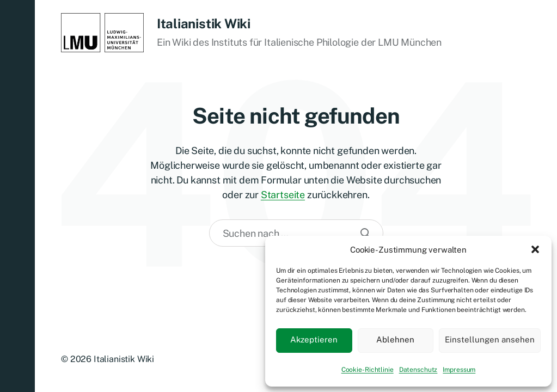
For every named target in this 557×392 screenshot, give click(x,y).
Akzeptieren (314, 339)
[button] (535, 249)
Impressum (459, 370)
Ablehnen (395, 339)
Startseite (283, 195)
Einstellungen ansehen (490, 339)
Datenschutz (418, 370)
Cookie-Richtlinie (368, 370)
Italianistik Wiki (204, 23)
